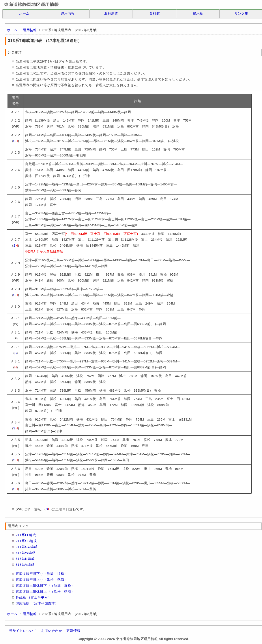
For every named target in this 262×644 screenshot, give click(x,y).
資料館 (154, 13)
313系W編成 (25, 553)
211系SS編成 (26, 541)
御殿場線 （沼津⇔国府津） (37, 603)
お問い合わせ (52, 631)
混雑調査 (111, 13)
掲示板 (198, 13)
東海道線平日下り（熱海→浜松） (42, 574)
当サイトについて (23, 631)
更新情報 (73, 631)
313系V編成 (25, 565)
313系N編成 (25, 559)
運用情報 (68, 13)
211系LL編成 (26, 535)
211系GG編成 (27, 547)
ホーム (24, 13)
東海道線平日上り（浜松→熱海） (42, 580)
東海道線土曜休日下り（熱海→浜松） (45, 586)
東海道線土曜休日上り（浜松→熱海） (45, 592)
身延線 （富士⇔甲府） (34, 597)
